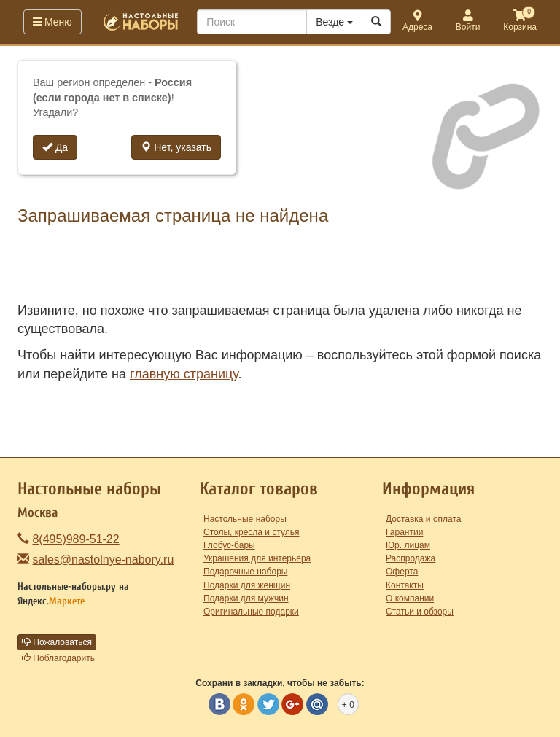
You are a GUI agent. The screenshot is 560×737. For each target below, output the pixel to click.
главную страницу (184, 374)
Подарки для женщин (247, 585)
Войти (468, 22)
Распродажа (411, 558)
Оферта (402, 572)
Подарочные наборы (245, 572)
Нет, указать (176, 147)
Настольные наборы (245, 519)
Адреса (417, 22)
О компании (410, 598)
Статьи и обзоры (420, 612)
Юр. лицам (408, 545)
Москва (38, 513)
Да (55, 147)
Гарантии (404, 532)
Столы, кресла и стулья (252, 532)
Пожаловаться (57, 642)
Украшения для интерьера (257, 558)
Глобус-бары (229, 545)
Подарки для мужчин (246, 598)
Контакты (405, 585)
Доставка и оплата (424, 519)
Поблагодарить (58, 658)
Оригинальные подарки (251, 612)
